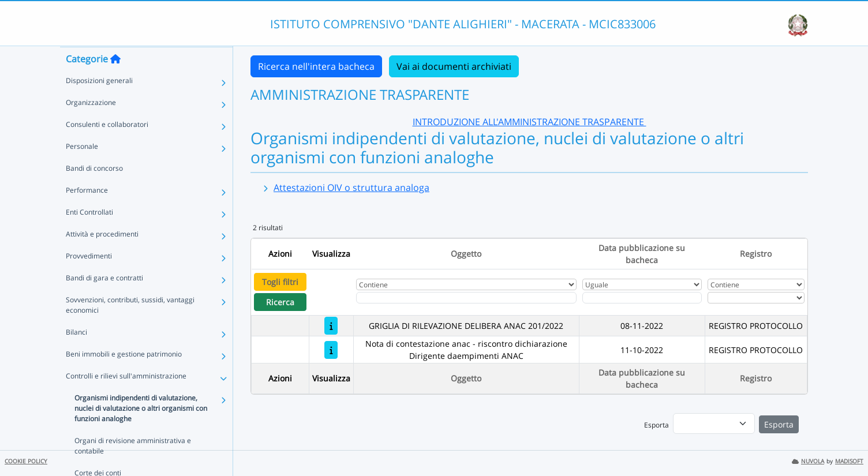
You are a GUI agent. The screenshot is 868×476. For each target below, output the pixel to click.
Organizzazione (91, 125)
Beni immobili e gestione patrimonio (124, 376)
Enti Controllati (89, 235)
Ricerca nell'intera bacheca (316, 66)
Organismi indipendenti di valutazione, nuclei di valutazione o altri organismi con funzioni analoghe (141, 431)
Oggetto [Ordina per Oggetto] (466, 254)
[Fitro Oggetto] (466, 298)
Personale (82, 169)
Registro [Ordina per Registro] (756, 254)
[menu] (714, 423)
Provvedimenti (89, 278)
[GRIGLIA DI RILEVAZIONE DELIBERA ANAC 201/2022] (331, 326)
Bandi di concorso (94, 191)
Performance (87, 213)
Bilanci (76, 355)
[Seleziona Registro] (756, 298)
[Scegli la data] (642, 298)
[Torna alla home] (115, 81)
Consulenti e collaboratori (107, 147)
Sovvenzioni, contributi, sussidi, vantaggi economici (130, 327)
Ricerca (280, 302)
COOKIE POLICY (26, 461)
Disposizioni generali (99, 103)
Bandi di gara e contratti (104, 300)
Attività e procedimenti (102, 256)
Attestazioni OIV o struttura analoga (351, 188)
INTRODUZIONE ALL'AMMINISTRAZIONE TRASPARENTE (530, 122)
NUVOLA (808, 461)
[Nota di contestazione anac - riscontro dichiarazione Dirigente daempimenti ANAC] (331, 350)
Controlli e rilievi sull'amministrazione (126, 398)
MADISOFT (849, 461)
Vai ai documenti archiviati (454, 66)
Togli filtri (280, 282)
